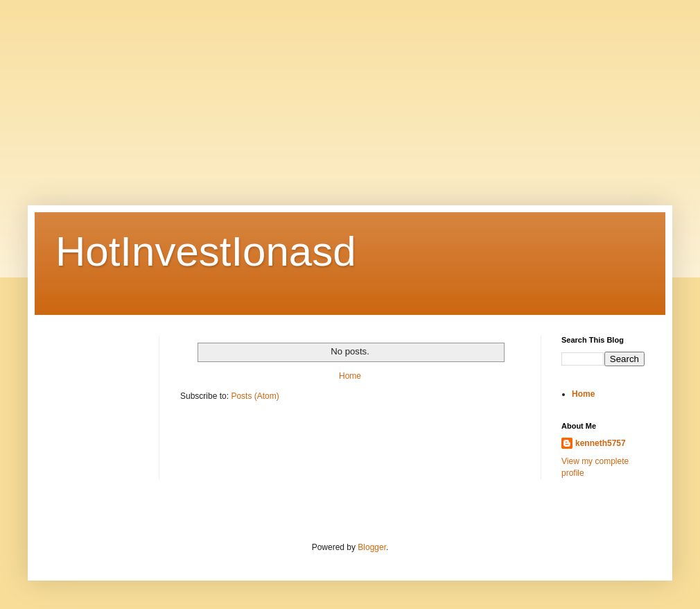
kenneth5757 (601, 443)
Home (350, 376)
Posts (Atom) (255, 396)
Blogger (372, 547)
